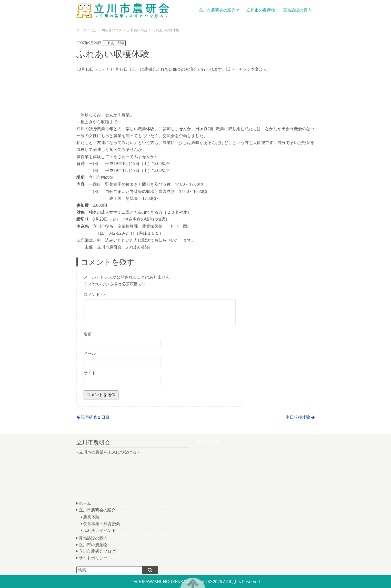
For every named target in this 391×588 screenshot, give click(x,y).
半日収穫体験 (298, 417)
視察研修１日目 (95, 417)
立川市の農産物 (261, 10)
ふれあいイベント (99, 530)
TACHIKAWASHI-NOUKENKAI (159, 582)
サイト (90, 373)
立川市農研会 (123, 10)
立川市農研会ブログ (97, 551)
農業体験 (91, 517)
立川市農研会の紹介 (217, 10)
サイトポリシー (93, 558)
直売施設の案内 (297, 10)
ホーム (85, 503)
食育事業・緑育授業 (102, 524)
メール (90, 353)
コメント (94, 294)
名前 (88, 334)
